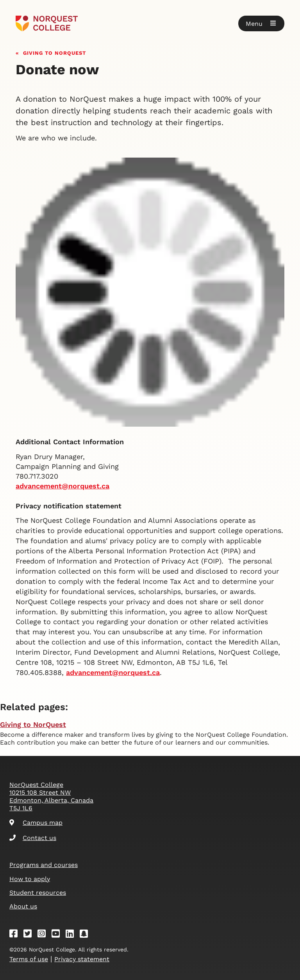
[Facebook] (16, 935)
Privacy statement (82, 959)
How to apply (30, 879)
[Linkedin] (72, 935)
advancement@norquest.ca (62, 486)
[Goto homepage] (47, 23)
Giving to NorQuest (54, 52)
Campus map (36, 823)
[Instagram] (44, 935)
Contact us (33, 838)
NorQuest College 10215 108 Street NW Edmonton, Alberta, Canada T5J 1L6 (51, 796)
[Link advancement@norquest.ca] (113, 672)
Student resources (38, 893)
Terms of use (29, 959)
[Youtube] (58, 935)
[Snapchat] (86, 935)
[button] (261, 23)
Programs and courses (44, 865)
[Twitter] (30, 935)
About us (23, 906)
